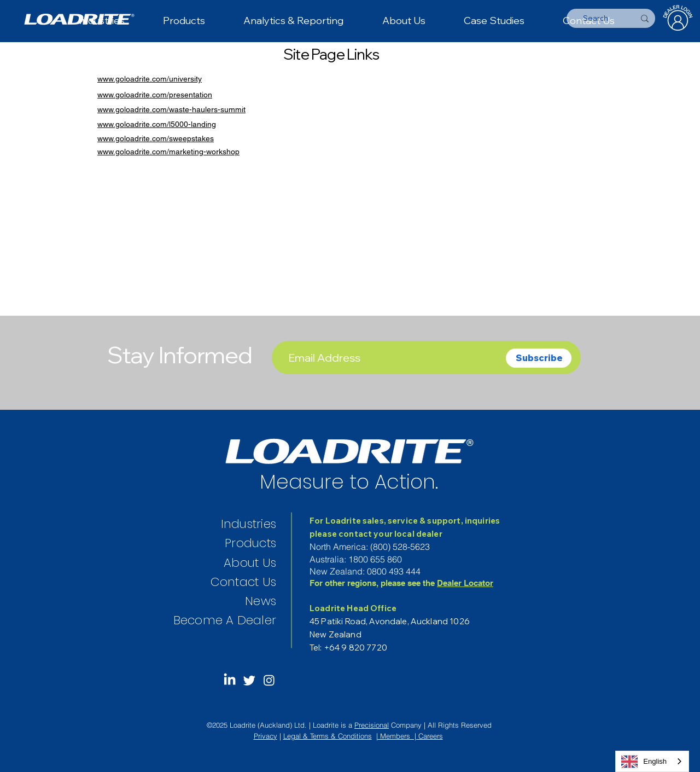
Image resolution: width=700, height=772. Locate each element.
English (644, 762)
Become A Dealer (225, 620)
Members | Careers (410, 736)
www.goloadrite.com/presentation (155, 95)
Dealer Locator (465, 583)
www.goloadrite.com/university (150, 79)
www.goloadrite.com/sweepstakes (156, 138)
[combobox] (652, 761)
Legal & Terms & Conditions (328, 736)
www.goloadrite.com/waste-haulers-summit (171, 109)
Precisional (372, 725)
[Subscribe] (539, 358)
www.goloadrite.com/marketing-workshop (168, 152)
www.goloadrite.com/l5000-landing (157, 124)
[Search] (596, 18)
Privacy (266, 736)
